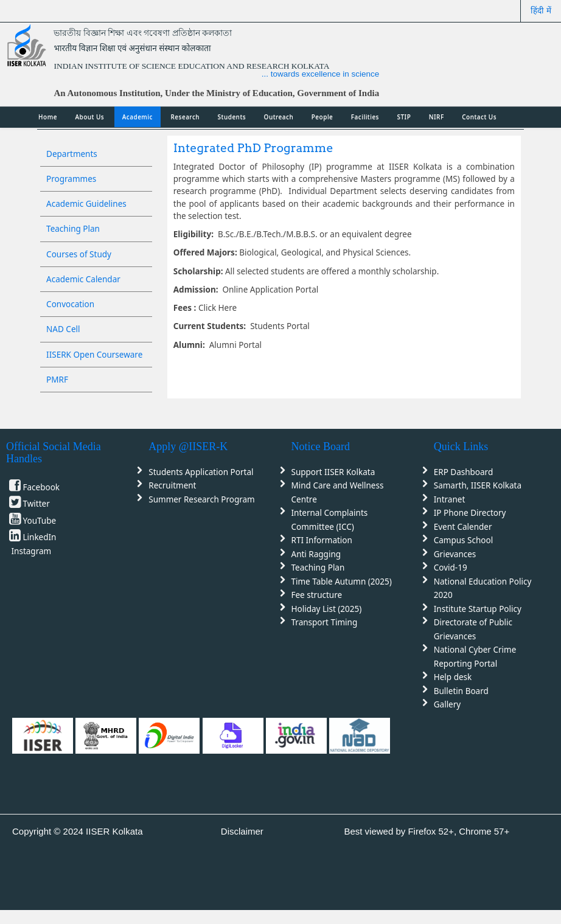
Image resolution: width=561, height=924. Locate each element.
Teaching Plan (73, 229)
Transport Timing (325, 622)
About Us (89, 117)
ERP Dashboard (463, 472)
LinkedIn (40, 537)
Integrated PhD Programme (253, 148)
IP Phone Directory (470, 513)
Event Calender (463, 527)
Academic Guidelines (86, 204)
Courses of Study (79, 254)
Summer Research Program (201, 499)
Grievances (455, 554)
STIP (404, 117)
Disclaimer (242, 831)
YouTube (40, 521)
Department (355, 191)
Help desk (453, 677)
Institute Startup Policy (478, 609)
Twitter (37, 504)
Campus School (463, 540)
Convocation (70, 304)
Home (48, 117)
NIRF (437, 117)
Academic (138, 117)
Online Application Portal (269, 290)
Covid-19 (451, 568)
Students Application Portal (201, 472)
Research (185, 117)
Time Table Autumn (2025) (342, 582)
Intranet (450, 499)
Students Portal (280, 326)
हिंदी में (541, 11)
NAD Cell (63, 329)
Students (232, 117)
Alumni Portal (235, 345)
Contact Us (479, 117)
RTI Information (322, 540)
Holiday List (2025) (327, 609)
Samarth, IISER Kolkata (478, 485)
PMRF (57, 380)
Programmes (71, 179)
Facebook (42, 487)
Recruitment (172, 485)
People (322, 117)
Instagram (32, 551)
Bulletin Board (461, 691)
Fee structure (317, 595)
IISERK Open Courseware (94, 355)
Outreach (279, 117)
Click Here (218, 308)
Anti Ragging (316, 554)
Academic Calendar (83, 279)
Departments (72, 154)
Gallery (447, 704)
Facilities (365, 117)
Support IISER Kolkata (333, 472)
